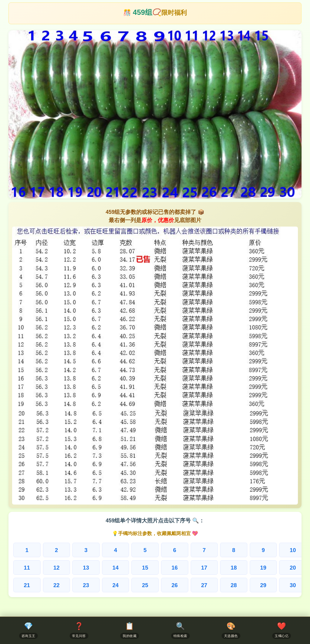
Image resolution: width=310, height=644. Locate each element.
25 (145, 585)
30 (293, 585)
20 (293, 568)
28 (234, 585)
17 (204, 568)
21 (27, 585)
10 (293, 550)
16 (175, 568)
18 (234, 568)
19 (263, 568)
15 (145, 568)
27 (204, 585)
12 (56, 568)
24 (115, 585)
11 (27, 568)
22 (56, 585)
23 (86, 585)
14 (115, 568)
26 (175, 585)
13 (86, 568)
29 (263, 585)
